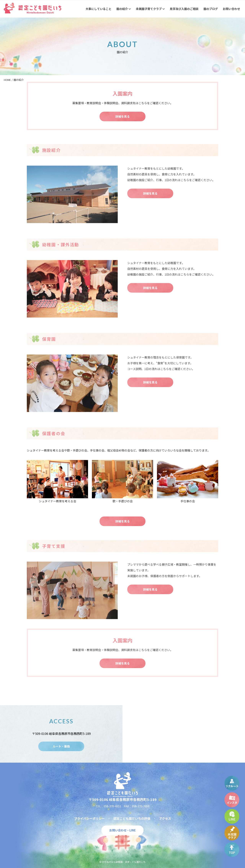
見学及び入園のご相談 (184, 9)
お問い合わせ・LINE (122, 830)
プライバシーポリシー (89, 818)
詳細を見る (123, 116)
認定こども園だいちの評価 (132, 818)
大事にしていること (98, 9)
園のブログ (211, 9)
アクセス (165, 818)
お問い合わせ (231, 9)
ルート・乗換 (61, 746)
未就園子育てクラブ (150, 9)
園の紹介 (124, 9)
